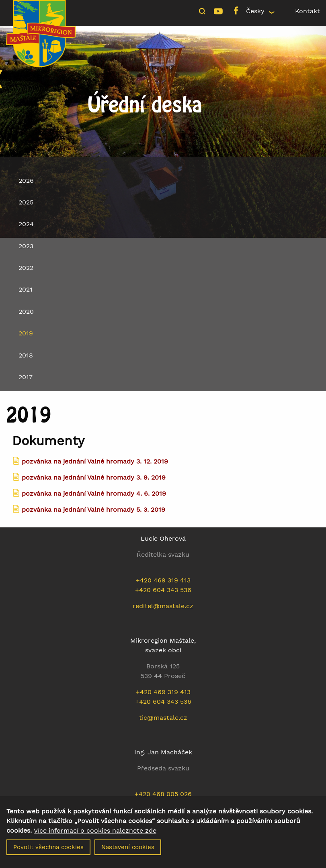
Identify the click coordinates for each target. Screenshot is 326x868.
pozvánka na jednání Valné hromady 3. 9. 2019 (94, 477)
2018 (26, 355)
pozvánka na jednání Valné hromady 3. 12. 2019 (95, 461)
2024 (26, 224)
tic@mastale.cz (163, 718)
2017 (26, 377)
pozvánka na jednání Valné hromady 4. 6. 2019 (94, 493)
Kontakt (308, 11)
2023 (26, 246)
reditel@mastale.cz (163, 606)
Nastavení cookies (128, 851)
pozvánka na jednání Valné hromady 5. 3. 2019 (93, 510)
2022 (26, 268)
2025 (26, 202)
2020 (26, 311)
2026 (26, 181)
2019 (26, 333)
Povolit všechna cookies (48, 851)
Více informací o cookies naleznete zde (95, 834)
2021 (26, 289)
